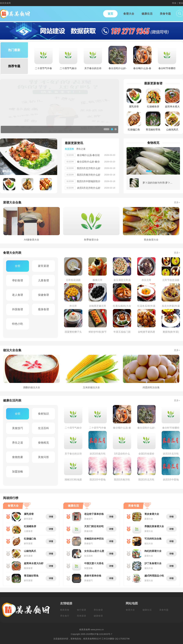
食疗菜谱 (81, 610)
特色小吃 (18, 324)
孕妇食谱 (18, 280)
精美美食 (65, 610)
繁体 (181, 3)
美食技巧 (18, 428)
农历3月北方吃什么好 (89, 188)
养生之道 (18, 443)
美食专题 (164, 610)
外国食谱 (18, 309)
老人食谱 (18, 295)
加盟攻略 (18, 472)
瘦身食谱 (43, 309)
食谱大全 (130, 610)
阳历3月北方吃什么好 (89, 168)
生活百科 (43, 428)
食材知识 (43, 414)
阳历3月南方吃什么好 (89, 175)
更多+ (177, 202)
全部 (18, 266)
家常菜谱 (43, 266)
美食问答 (43, 457)
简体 (174, 3)
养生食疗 (65, 616)
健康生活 (147, 610)
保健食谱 (43, 295)
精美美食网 (5, 3)
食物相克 (43, 443)
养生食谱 (98, 610)
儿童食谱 (43, 280)
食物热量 (18, 457)
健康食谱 (98, 616)
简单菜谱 (81, 616)
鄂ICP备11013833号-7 (101, 634)
